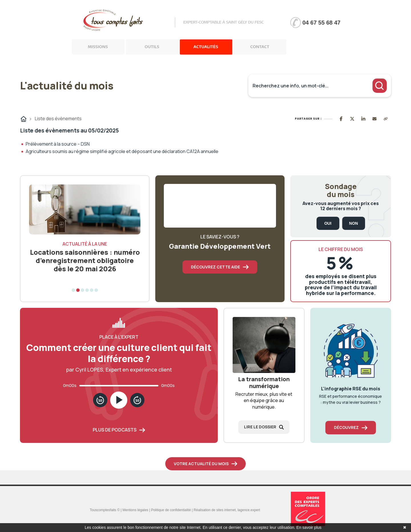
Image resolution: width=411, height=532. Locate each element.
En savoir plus (309, 527)
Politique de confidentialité (171, 510)
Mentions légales (135, 510)
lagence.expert (249, 510)
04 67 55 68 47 (322, 23)
